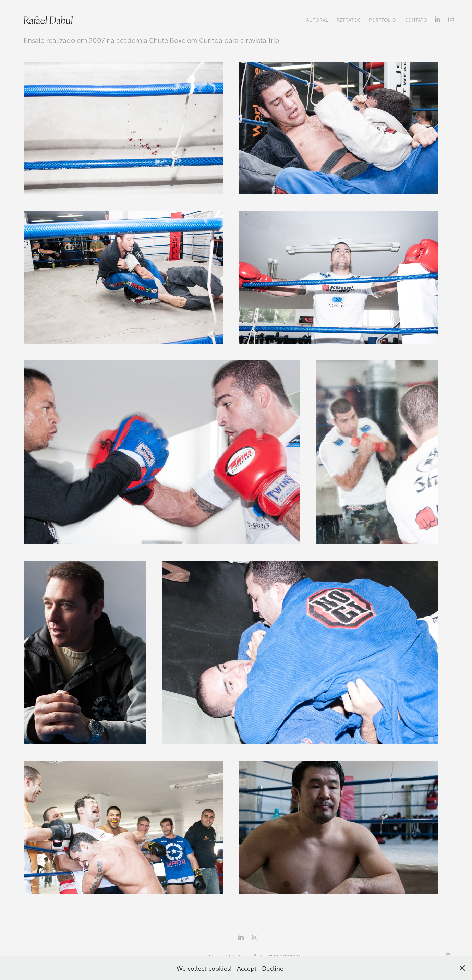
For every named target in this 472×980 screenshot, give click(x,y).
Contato (416, 19)
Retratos (349, 19)
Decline (273, 968)
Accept (247, 968)
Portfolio (382, 19)
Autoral (317, 19)
